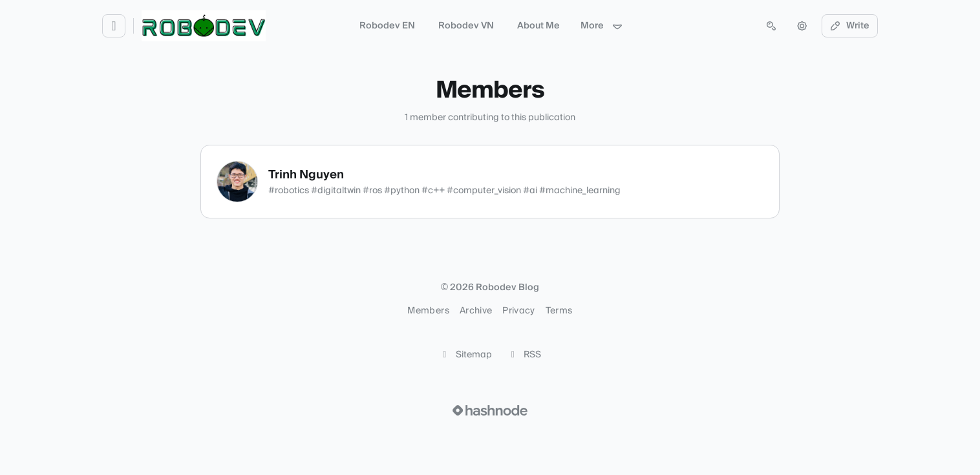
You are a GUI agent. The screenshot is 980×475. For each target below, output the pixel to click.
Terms (559, 311)
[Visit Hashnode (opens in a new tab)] (490, 410)
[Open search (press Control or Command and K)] (771, 26)
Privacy (518, 311)
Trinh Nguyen (306, 175)
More (602, 26)
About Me (538, 26)
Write (850, 26)
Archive (476, 311)
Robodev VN (466, 26)
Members (428, 311)
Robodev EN (387, 26)
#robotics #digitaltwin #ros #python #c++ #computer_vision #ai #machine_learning (444, 191)
